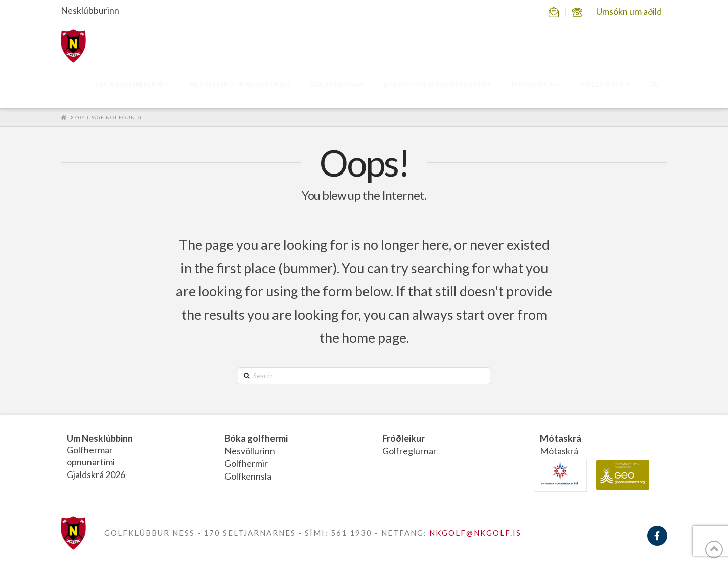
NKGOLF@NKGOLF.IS (475, 533)
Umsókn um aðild (629, 11)
